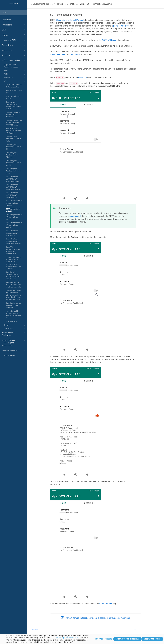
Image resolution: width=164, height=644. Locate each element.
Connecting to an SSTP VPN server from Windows (14, 203)
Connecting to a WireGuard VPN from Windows (13, 155)
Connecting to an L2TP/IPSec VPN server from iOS (12, 195)
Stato (14, 30)
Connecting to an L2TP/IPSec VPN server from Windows (14, 187)
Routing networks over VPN (14, 92)
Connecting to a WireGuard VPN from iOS (13, 147)
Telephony (14, 55)
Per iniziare (6, 20)
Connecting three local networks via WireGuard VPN (14, 115)
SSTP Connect (106, 604)
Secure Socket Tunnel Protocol (70, 20)
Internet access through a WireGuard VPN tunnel (13, 131)
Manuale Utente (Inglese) (42, 4)
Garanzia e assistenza (14, 350)
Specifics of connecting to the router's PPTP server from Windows (13, 275)
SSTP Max (75, 54)
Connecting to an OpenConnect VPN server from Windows (14, 241)
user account (75, 216)
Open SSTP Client (58, 54)
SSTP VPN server (110, 40)
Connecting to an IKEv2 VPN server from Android (14, 225)
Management (14, 50)
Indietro (35, 630)
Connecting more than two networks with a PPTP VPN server (14, 123)
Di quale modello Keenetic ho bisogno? (12, 66)
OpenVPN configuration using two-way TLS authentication (13, 250)
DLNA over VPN (11, 321)
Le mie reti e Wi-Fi (14, 40)
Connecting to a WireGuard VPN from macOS (13, 163)
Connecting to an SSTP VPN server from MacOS (14, 217)
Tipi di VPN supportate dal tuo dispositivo (14, 86)
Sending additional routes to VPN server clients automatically (13, 285)
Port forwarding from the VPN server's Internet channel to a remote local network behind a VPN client (13, 295)
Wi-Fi (15, 74)
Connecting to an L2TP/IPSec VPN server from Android (13, 179)
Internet (14, 35)
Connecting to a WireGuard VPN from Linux (13, 171)
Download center (9, 355)
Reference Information (14, 60)
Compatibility (15, 329)
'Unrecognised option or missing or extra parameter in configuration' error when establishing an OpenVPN (13, 263)
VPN (15, 81)
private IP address (121, 26)
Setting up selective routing (13, 97)
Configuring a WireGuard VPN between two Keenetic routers (14, 105)
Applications (15, 78)
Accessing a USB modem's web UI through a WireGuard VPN (13, 314)
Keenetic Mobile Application (14, 334)
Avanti (135, 630)
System (15, 325)
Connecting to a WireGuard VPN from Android (13, 139)
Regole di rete (14, 45)
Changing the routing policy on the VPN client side (13, 305)
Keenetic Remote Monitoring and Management (14, 343)
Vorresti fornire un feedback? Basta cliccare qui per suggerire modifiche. (96, 618)
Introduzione (14, 25)
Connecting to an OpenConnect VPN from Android (12, 233)
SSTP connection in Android (13, 210)
